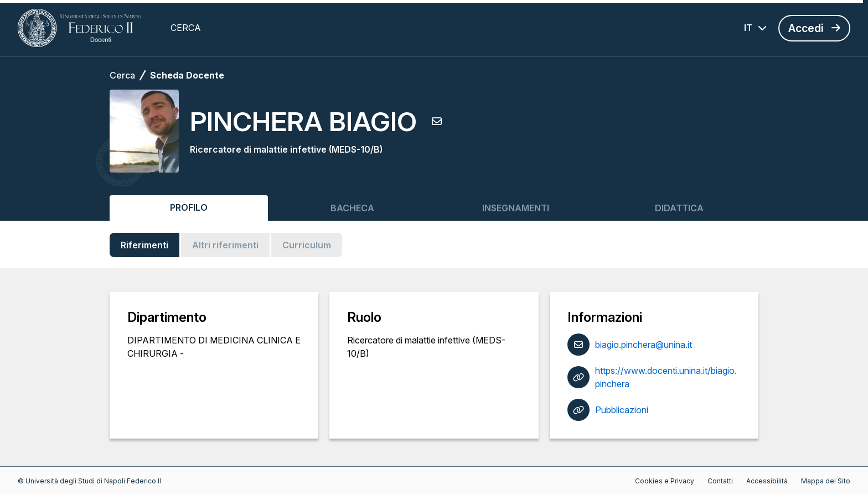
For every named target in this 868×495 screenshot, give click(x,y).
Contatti (720, 481)
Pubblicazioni (622, 410)
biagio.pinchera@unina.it (644, 345)
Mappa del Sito (826, 481)
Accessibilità (767, 481)
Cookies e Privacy (665, 481)
